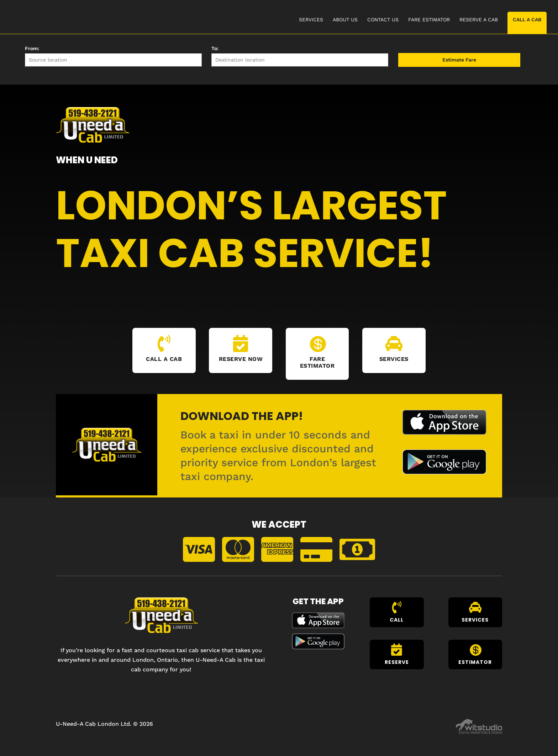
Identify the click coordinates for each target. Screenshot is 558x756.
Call (397, 620)
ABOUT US (345, 20)
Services (394, 359)
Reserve (397, 662)
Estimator (475, 662)
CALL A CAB (527, 20)
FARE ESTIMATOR (429, 20)
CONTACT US (383, 20)
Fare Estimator (317, 362)
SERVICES (311, 20)
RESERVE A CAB (479, 20)
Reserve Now (241, 359)
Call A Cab (164, 359)
